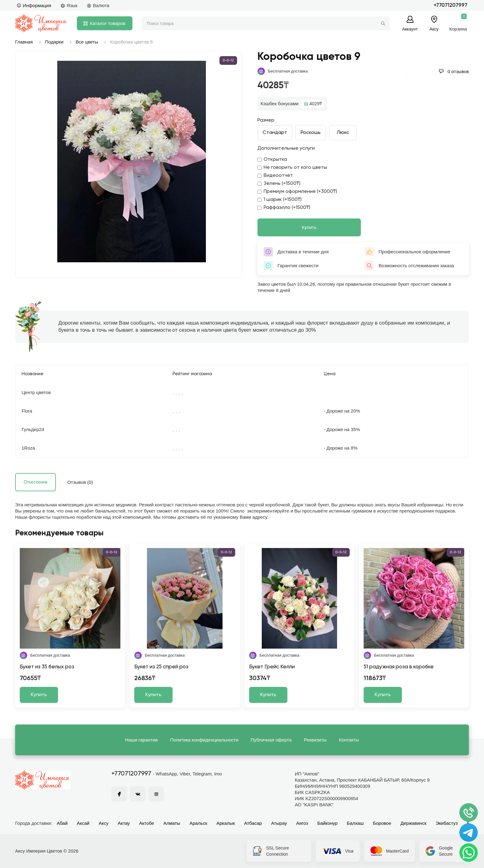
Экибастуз (446, 823)
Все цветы (87, 42)
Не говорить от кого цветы (292, 168)
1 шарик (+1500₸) (280, 200)
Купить (309, 227)
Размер (266, 120)
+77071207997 (451, 5)
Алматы (172, 823)
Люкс (343, 133)
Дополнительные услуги (286, 148)
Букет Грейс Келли (272, 667)
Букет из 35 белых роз (47, 667)
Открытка (272, 160)
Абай (62, 823)
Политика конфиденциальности (204, 740)
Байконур (328, 823)
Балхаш (355, 823)
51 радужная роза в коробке (399, 667)
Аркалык (226, 823)
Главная (24, 42)
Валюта (98, 5)
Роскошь (311, 133)
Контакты (349, 740)
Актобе (147, 823)
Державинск (414, 823)
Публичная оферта (271, 740)
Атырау (279, 823)
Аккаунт (410, 29)
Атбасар (253, 823)
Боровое (382, 823)
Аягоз (302, 823)
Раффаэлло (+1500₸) (284, 208)
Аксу (104, 823)
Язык (69, 5)
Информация (34, 5)
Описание (35, 482)
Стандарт (275, 133)
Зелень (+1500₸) (279, 184)
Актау (124, 823)
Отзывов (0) (80, 482)
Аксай (83, 823)
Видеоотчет (275, 176)
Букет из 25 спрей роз (161, 667)
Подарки (54, 42)
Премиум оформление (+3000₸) (297, 192)
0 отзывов (454, 71)
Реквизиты (315, 740)
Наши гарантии (141, 740)
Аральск (198, 823)
